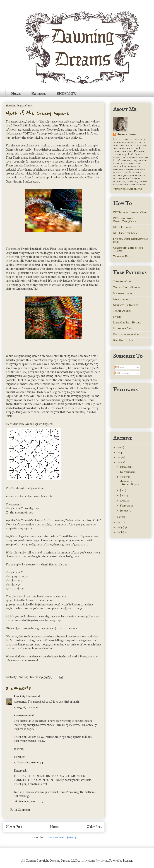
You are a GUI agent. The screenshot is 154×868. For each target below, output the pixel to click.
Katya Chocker (121, 299)
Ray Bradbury (91, 125)
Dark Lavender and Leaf (127, 334)
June (123, 496)
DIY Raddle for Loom (125, 233)
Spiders (117, 317)
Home (16, 94)
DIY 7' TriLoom (122, 227)
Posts (120, 367)
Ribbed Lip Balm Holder (127, 323)
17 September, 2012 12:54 (29, 762)
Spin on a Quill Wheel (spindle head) (131, 240)
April (123, 501)
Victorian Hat (121, 257)
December (126, 467)
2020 (120, 447)
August (124, 477)
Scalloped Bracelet (124, 293)
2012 (120, 462)
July (122, 491)
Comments (123, 373)
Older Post (94, 827)
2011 (120, 517)
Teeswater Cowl (122, 282)
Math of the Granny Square (37, 114)
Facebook (38, 94)
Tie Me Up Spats (122, 311)
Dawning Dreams (126, 134)
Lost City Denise (24, 696)
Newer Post (14, 827)
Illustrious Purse (123, 328)
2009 (120, 527)
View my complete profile (128, 189)
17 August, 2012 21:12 (26, 707)
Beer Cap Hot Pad (123, 340)
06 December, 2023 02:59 (29, 801)
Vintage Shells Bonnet (127, 287)
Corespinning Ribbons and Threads (128, 249)
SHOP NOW (67, 94)
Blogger (127, 861)
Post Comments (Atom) (62, 837)
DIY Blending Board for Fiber (130, 212)
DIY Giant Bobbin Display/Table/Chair (125, 220)
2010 (120, 522)
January (124, 511)
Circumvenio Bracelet (126, 305)
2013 (120, 457)
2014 (120, 452)
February (125, 506)
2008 (120, 532)
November (126, 472)
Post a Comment (20, 810)
